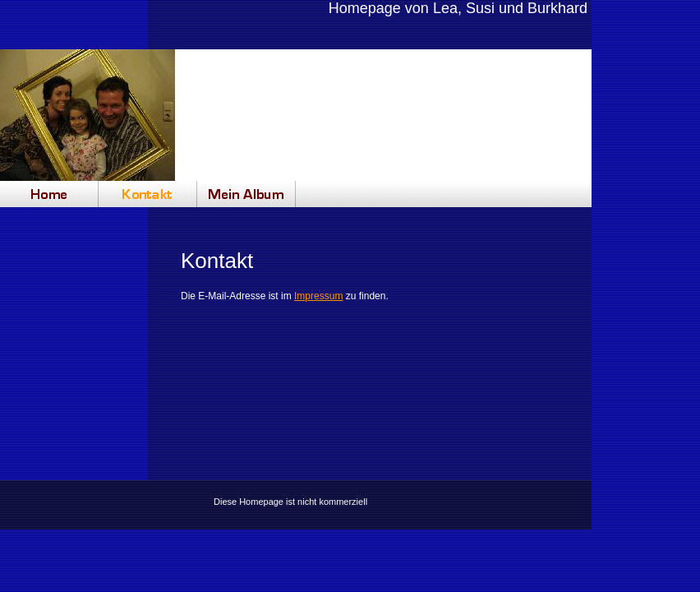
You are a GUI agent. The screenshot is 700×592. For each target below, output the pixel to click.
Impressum (318, 296)
